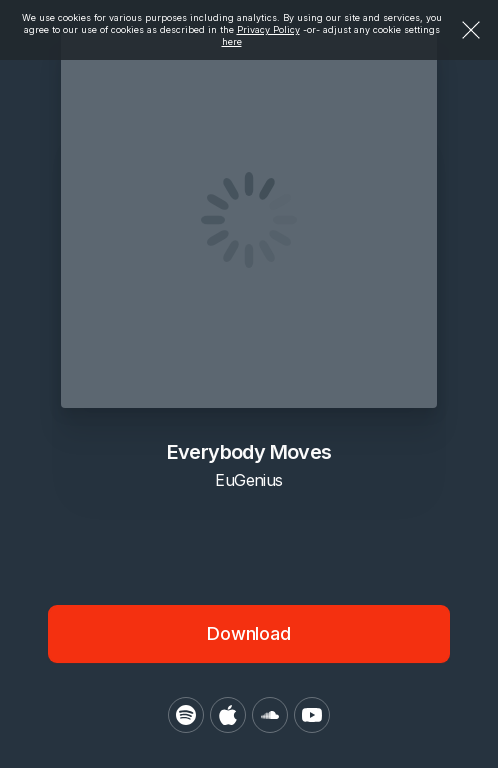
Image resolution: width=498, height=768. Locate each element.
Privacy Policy (268, 29)
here (232, 41)
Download (249, 633)
